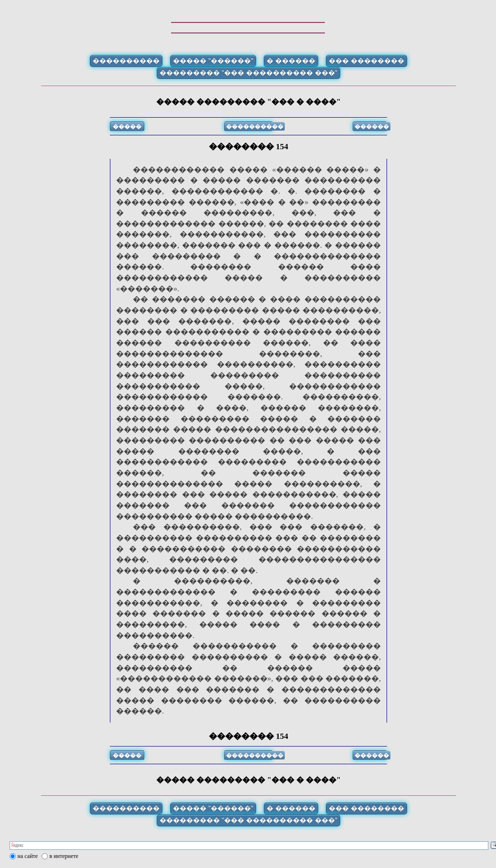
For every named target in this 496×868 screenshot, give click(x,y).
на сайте (28, 856)
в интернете (64, 856)
